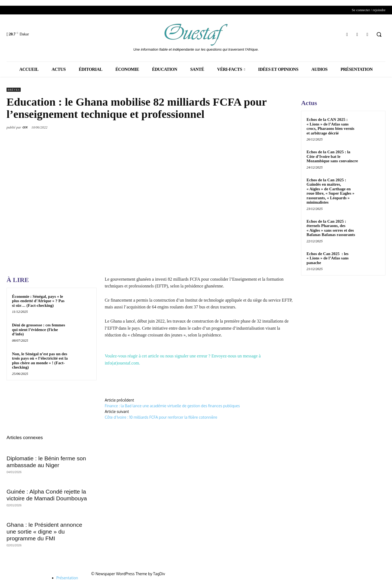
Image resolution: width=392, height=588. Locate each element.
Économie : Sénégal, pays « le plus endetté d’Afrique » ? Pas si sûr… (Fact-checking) (38, 301)
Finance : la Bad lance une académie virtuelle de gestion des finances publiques (172, 406)
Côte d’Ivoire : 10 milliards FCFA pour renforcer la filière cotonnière (162, 417)
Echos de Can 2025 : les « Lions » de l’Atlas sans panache (328, 258)
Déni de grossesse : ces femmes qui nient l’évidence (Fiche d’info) (39, 330)
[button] (379, 34)
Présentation (67, 578)
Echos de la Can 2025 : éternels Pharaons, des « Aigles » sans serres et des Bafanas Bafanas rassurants (331, 228)
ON (25, 127)
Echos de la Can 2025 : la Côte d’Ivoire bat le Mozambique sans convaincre (332, 156)
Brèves (14, 90)
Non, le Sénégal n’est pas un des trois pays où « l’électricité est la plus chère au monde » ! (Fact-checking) (40, 361)
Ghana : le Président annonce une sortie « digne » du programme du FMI (44, 532)
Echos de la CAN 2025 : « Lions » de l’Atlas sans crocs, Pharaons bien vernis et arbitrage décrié (330, 126)
